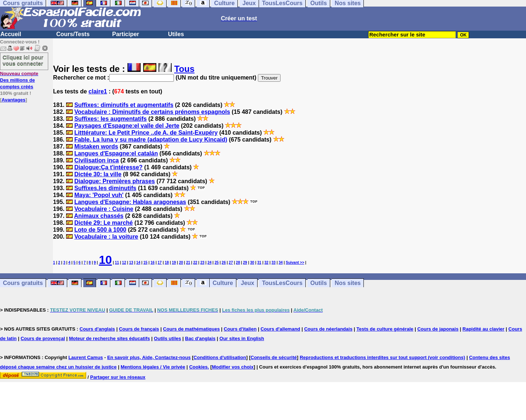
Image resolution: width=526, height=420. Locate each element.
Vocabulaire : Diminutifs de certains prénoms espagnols (152, 112)
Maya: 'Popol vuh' (99, 195)
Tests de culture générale (385, 329)
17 (160, 263)
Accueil (11, 34)
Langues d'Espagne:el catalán (116, 153)
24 (209, 263)
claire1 (98, 91)
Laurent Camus (86, 357)
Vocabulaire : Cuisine (104, 209)
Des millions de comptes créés (19, 80)
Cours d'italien (240, 329)
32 (266, 263)
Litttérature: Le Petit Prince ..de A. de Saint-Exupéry (146, 133)
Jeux (247, 283)
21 (188, 263)
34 (281, 263)
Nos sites (348, 283)
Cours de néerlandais (328, 329)
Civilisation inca (96, 160)
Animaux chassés (99, 216)
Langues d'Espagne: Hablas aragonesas (130, 202)
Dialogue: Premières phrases (115, 181)
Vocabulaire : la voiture (106, 237)
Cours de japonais (438, 329)
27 (231, 263)
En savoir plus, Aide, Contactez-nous (149, 357)
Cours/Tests (73, 34)
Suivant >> (295, 263)
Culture (223, 283)
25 (216, 263)
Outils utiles (167, 338)
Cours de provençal (43, 338)
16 (153, 263)
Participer (126, 34)
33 (273, 263)
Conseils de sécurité (274, 357)
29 (245, 263)
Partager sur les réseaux (118, 377)
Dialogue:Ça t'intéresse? (108, 167)
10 (106, 260)
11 (117, 263)
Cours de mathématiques (191, 329)
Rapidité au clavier (483, 329)
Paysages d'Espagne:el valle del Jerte (127, 126)
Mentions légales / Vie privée (153, 367)
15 (146, 263)
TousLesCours (282, 283)
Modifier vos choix (233, 367)
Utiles (176, 34)
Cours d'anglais (97, 329)
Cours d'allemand (280, 329)
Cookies (199, 367)
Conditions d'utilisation (220, 357)
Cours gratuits (23, 283)
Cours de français (139, 329)
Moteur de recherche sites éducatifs (110, 338)
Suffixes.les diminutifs (105, 188)
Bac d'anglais (200, 338)
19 (174, 263)
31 (259, 263)
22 (195, 263)
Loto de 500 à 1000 (100, 230)
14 (138, 263)
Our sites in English (242, 338)
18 (167, 263)
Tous (184, 69)
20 (181, 263)
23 (202, 263)
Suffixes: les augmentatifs (110, 119)
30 (252, 263)
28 (238, 263)
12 (124, 263)
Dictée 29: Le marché (103, 223)
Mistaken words (96, 147)
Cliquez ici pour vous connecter (23, 60)
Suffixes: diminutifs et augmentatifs (124, 105)
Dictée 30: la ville (98, 174)
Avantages (13, 100)
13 (131, 263)
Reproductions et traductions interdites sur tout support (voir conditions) (382, 357)
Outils (319, 283)
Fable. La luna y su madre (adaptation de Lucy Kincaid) (151, 140)
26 (224, 263)
